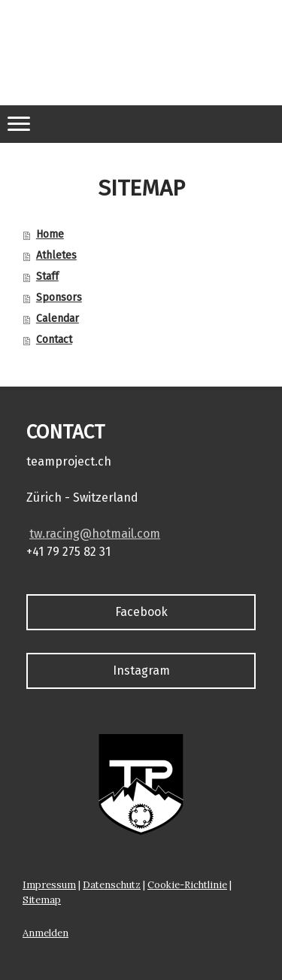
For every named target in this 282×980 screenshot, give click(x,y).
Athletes (56, 255)
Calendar (58, 319)
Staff (47, 276)
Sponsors (59, 297)
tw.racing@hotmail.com (95, 534)
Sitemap (42, 900)
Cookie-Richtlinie (187, 885)
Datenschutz (112, 885)
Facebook (141, 612)
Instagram (141, 671)
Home (50, 234)
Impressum (49, 885)
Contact (54, 340)
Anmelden (45, 933)
